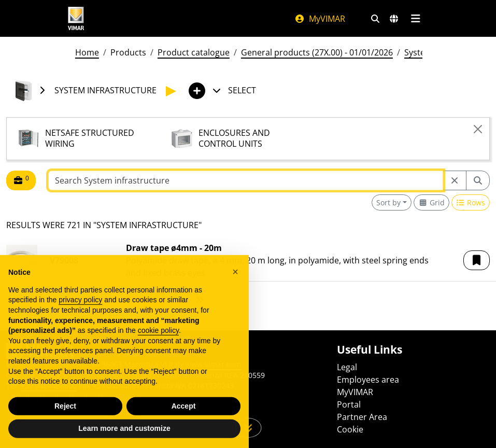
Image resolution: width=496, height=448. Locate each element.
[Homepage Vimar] (76, 18)
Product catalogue (194, 52)
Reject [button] (65, 423)
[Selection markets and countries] (394, 19)
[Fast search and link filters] (375, 19)
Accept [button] (184, 423)
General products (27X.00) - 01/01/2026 (317, 52)
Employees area (368, 380)
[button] (477, 260)
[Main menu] (416, 19)
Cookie (350, 429)
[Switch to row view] (471, 202)
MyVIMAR (320, 19)
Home (87, 52)
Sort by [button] (388, 202)
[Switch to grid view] (431, 202)
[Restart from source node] (455, 180)
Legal (347, 367)
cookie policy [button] (158, 347)
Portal (349, 404)
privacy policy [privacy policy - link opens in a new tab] (80, 316)
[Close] (478, 129)
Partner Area (362, 417)
